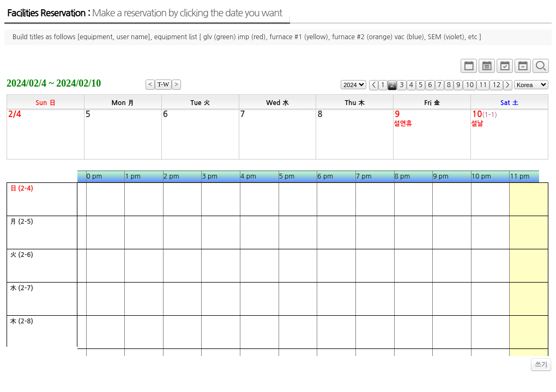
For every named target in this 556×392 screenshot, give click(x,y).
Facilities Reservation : (144, 13)
